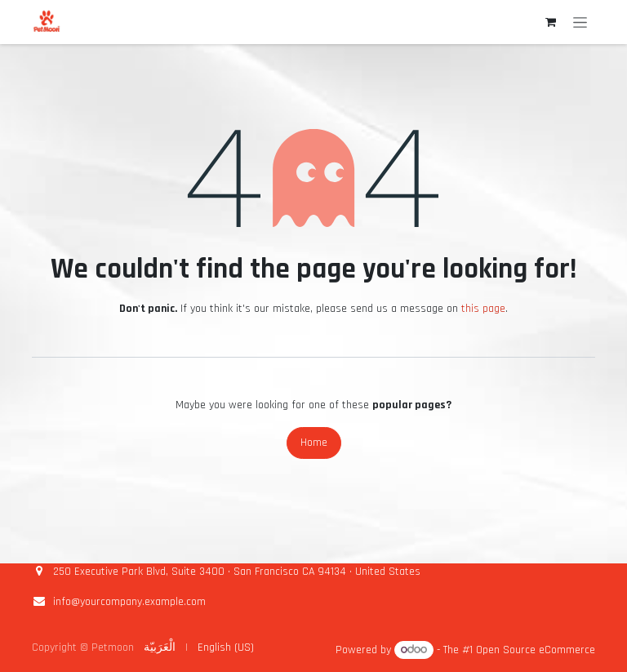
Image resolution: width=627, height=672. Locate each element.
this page (483, 309)
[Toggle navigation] (580, 22)
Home (314, 443)
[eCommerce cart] (550, 22)
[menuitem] (160, 648)
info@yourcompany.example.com (129, 602)
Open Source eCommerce (536, 650)
